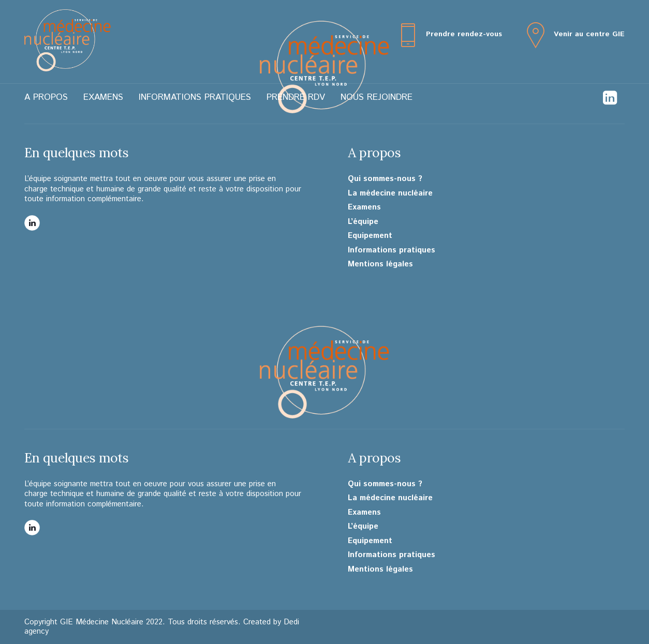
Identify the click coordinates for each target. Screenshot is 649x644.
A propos (46, 97)
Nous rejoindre (377, 97)
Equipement (370, 236)
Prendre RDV (296, 97)
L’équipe (363, 222)
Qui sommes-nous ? (385, 179)
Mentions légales (380, 264)
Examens (103, 97)
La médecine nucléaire (390, 193)
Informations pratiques (195, 97)
